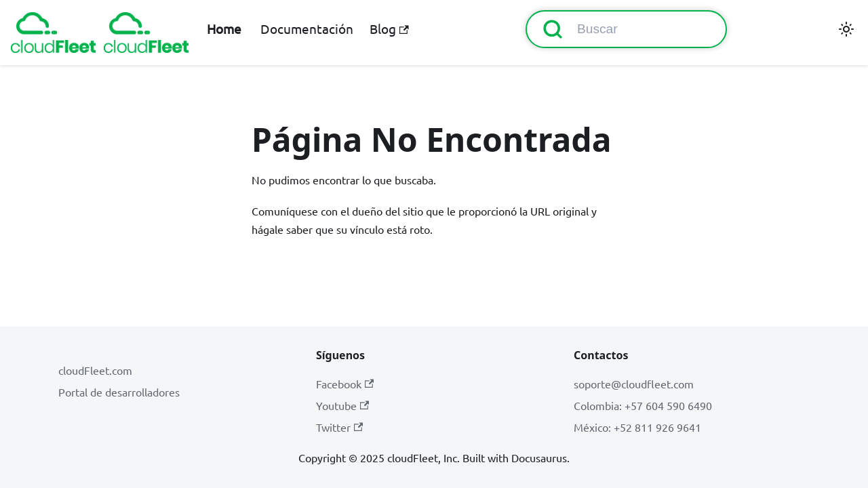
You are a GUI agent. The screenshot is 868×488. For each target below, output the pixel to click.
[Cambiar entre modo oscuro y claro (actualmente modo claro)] (846, 29)
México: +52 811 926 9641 (637, 427)
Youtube (342, 405)
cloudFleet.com (95, 370)
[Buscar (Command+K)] (626, 29)
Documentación (307, 28)
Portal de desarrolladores (119, 392)
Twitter (339, 427)
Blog (389, 28)
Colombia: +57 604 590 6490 (643, 405)
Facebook (345, 384)
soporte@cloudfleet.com (634, 384)
